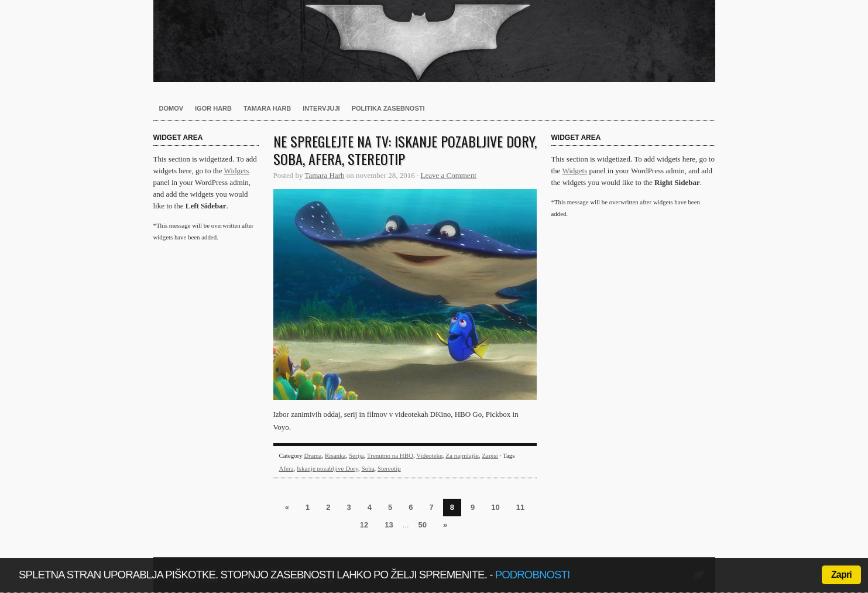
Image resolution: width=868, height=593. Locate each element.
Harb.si (434, 41)
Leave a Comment (448, 175)
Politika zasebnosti (388, 108)
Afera (287, 468)
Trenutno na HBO (390, 455)
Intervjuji (321, 108)
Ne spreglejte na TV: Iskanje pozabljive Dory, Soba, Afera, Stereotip (405, 150)
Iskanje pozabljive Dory (327, 468)
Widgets (237, 171)
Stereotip (389, 468)
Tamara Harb (267, 108)
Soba (368, 468)
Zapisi (490, 455)
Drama (313, 455)
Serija (356, 455)
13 (389, 525)
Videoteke (429, 455)
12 (364, 525)
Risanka (335, 455)
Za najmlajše (462, 455)
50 (423, 525)
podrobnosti (533, 575)
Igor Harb (213, 108)
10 (495, 507)
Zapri (841, 575)
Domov (171, 108)
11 (520, 507)
